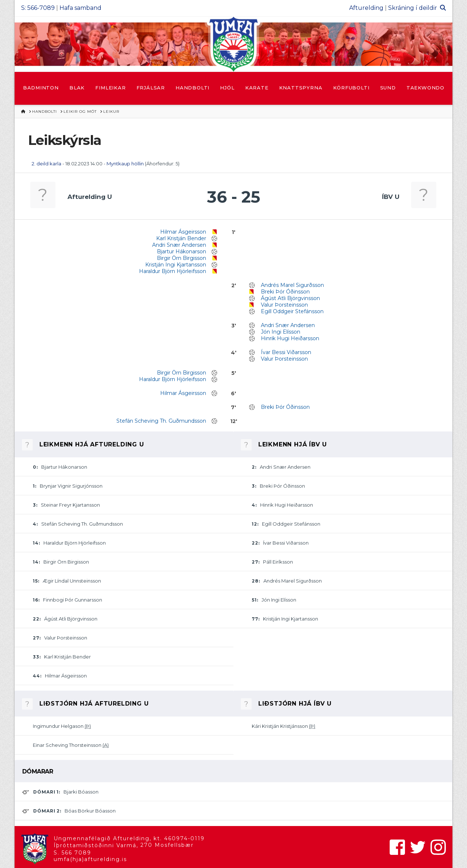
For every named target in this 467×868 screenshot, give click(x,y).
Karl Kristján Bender (181, 238)
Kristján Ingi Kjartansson (176, 265)
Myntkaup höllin (125, 164)
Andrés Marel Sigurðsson (292, 285)
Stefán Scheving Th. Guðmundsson (161, 421)
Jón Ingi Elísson (281, 332)
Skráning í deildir (413, 8)
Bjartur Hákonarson (182, 251)
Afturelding (366, 8)
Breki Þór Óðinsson (285, 292)
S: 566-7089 (38, 8)
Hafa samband (80, 8)
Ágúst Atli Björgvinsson (290, 298)
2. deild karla (47, 164)
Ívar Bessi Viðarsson (286, 352)
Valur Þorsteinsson (284, 305)
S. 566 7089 (72, 853)
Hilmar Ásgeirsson (183, 232)
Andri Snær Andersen (179, 245)
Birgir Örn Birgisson (182, 258)
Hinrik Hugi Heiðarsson (290, 338)
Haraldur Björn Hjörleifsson (173, 271)
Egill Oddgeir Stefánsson (292, 311)
